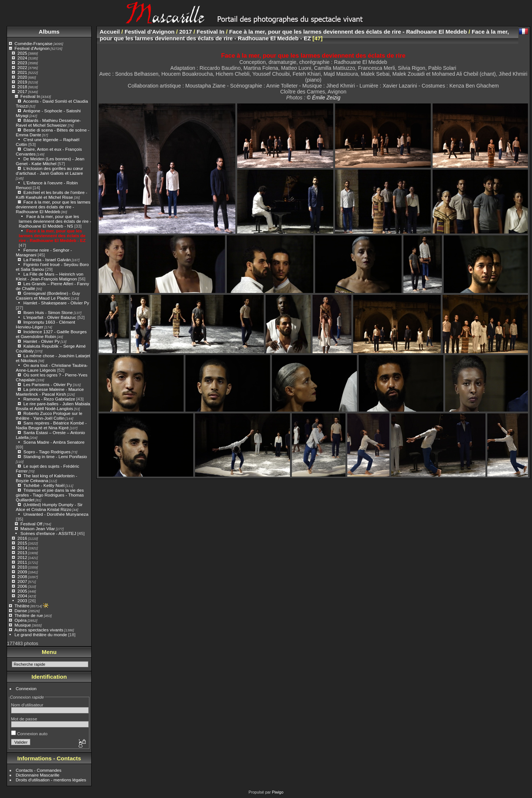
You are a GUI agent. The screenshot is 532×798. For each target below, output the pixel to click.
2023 (22, 63)
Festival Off (31, 524)
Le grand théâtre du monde (41, 635)
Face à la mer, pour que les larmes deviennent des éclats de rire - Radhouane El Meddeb (53, 207)
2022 (22, 67)
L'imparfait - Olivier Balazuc (50, 317)
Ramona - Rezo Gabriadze (49, 399)
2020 (22, 77)
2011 (22, 562)
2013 (22, 553)
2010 (22, 567)
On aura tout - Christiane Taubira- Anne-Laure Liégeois (52, 368)
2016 (22, 538)
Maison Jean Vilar (37, 528)
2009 (22, 572)
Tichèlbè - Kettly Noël (44, 485)
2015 (22, 543)
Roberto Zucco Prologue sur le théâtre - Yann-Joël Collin (49, 416)
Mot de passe (24, 719)
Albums (49, 32)
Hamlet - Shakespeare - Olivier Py (56, 303)
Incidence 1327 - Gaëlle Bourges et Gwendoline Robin (51, 334)
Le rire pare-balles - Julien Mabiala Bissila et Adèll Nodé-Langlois (53, 406)
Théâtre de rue (29, 615)
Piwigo (278, 792)
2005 (22, 591)
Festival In (30, 96)
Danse (21, 611)
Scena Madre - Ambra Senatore (54, 442)
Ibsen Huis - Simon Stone (48, 312)
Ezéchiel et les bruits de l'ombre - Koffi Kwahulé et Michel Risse (52, 195)
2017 (22, 91)
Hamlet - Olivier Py (41, 341)
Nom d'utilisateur (27, 705)
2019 (22, 82)
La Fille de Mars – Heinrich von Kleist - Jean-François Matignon (50, 276)
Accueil (110, 32)
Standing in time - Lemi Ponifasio (55, 456)
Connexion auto (29, 734)
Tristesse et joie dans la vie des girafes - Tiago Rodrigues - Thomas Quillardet (50, 495)
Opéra (21, 620)
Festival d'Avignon (32, 48)
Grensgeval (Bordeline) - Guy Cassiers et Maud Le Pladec (48, 296)
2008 (22, 577)
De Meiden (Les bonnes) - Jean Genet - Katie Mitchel (50, 161)
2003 (22, 601)
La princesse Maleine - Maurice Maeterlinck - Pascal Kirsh (50, 392)
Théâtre (22, 606)
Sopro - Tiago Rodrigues (47, 452)
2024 (22, 58)
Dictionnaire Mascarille (38, 775)
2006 (22, 586)
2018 (22, 87)
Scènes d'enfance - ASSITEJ (48, 533)
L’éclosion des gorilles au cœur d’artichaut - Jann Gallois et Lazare (50, 171)
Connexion (26, 688)
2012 (22, 557)
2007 (22, 581)
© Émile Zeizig (323, 98)
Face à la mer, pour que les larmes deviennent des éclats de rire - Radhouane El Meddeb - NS (55, 221)
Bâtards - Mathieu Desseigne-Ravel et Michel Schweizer (48, 123)
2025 (22, 53)
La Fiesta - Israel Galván (47, 260)
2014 (22, 548)
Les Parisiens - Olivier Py (47, 384)
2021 (22, 72)
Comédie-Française (33, 43)
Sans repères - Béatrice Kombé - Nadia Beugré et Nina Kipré (51, 425)
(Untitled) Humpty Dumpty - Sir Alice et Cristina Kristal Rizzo (49, 507)
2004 (22, 596)
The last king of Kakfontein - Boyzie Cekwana (47, 478)
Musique (23, 625)
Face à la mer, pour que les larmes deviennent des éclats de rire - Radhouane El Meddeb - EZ (52, 236)
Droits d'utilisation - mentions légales (51, 780)
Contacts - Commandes (39, 770)
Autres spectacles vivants (39, 630)
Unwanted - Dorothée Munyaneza (56, 514)
